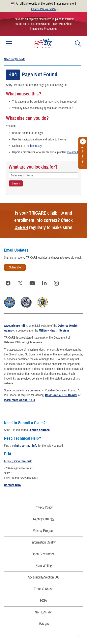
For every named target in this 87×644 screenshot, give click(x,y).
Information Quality (43, 542)
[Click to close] (83, 142)
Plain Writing (44, 566)
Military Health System (54, 331)
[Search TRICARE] (16, 183)
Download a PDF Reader (61, 395)
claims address (40, 430)
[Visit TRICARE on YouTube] (32, 283)
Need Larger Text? (15, 59)
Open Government (43, 554)
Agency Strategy (43, 519)
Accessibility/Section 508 (44, 577)
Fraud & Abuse (43, 589)
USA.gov (43, 624)
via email (72, 152)
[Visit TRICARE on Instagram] (56, 283)
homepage (36, 146)
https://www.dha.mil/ (18, 461)
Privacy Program (44, 531)
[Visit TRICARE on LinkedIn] (44, 283)
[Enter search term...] (43, 175)
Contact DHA (12, 485)
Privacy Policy (44, 507)
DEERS (21, 227)
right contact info (26, 446)
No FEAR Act (44, 612)
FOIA (43, 601)
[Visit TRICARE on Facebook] (8, 283)
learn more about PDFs (19, 400)
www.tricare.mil (14, 326)
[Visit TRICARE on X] (20, 283)
